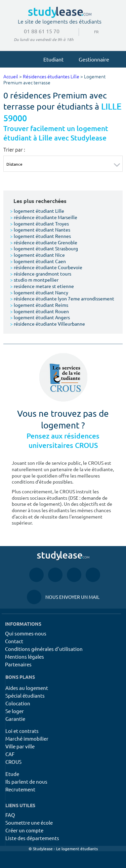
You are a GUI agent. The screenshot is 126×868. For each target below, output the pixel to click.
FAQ (10, 815)
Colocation (18, 703)
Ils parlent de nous (26, 781)
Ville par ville (20, 746)
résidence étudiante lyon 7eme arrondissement (62, 298)
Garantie (15, 719)
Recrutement (20, 789)
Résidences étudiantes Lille (51, 77)
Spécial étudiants (25, 695)
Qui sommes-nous (26, 633)
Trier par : (14, 150)
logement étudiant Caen (38, 261)
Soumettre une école (29, 822)
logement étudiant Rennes (40, 236)
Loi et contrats (22, 731)
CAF (10, 754)
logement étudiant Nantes (40, 230)
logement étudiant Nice (37, 255)
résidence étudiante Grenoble (44, 242)
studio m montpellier (34, 280)
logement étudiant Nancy (39, 292)
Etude (12, 774)
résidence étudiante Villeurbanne (48, 324)
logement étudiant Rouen (39, 311)
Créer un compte (24, 830)
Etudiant (50, 59)
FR (94, 32)
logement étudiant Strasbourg (44, 248)
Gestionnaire (91, 59)
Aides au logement (27, 688)
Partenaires (18, 664)
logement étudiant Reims (39, 305)
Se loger (15, 711)
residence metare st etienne (42, 286)
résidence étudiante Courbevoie (46, 267)
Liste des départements (32, 838)
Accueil (11, 77)
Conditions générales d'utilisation (44, 649)
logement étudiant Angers (40, 317)
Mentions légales (25, 656)
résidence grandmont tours (41, 274)
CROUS (13, 762)
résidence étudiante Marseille (44, 217)
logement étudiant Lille (37, 211)
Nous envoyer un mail (63, 597)
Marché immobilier (27, 738)
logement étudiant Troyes (39, 223)
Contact (14, 641)
